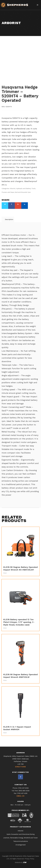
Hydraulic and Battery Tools (22, 81)
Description (9, 219)
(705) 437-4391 (22, 793)
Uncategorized (20, 845)
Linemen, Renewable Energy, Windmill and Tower (20, 838)
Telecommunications (21, 841)
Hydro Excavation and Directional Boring (20, 834)
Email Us (20, 796)
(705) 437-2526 (23, 788)
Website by (21, 862)
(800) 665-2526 (24, 791)
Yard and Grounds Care (28, 83)
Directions (20, 767)
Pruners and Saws (9, 83)
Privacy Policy (29, 859)
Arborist (5, 81)
